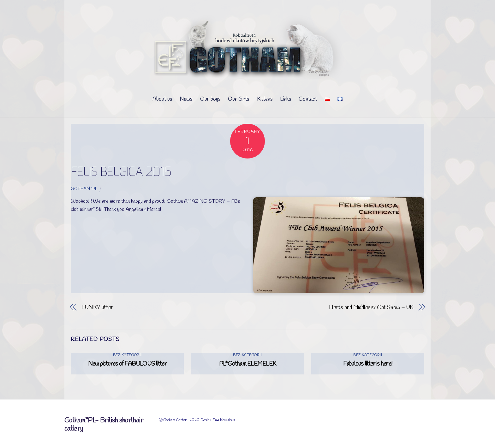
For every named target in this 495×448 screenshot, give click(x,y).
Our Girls (239, 99)
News (186, 99)
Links (286, 99)
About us (162, 99)
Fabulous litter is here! (368, 364)
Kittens (265, 99)
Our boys (210, 99)
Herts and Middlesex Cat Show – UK (371, 308)
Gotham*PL (84, 189)
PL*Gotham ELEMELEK (247, 364)
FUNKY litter (97, 308)
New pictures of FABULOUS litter (127, 364)
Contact (308, 99)
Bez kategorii (127, 355)
